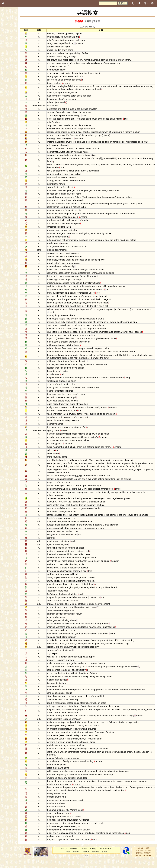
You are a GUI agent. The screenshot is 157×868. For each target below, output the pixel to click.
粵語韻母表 (8, 65)
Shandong (108, 741)
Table (91, 507)
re (58, 763)
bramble (82, 609)
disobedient (60, 197)
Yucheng (80, 481)
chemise (88, 632)
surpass (89, 142)
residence (122, 216)
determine (99, 142)
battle (57, 777)
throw (63, 328)
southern (98, 675)
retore (104, 296)
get (93, 491)
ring (72, 805)
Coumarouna (61, 596)
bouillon (59, 371)
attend (60, 560)
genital (89, 371)
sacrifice (59, 760)
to (65, 63)
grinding (97, 842)
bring (87, 469)
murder (58, 246)
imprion (83, 400)
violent (81, 612)
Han (57, 734)
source (76, 371)
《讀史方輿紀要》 (11, 97)
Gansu (114, 533)
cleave (64, 73)
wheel (65, 122)
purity (85, 596)
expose (58, 659)
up (97, 112)
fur (81, 619)
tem (98, 579)
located (108, 780)
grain (64, 780)
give (92, 216)
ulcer (90, 556)
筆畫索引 (7, 43)
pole (86, 266)
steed (89, 818)
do (81, 263)
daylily (65, 586)
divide (58, 279)
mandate (78, 668)
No (68, 507)
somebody (68, 213)
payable (63, 675)
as (74, 842)
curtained (74, 718)
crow (64, 106)
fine (57, 446)
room (72, 132)
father (58, 40)
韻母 (10, 80)
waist (73, 649)
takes (109, 206)
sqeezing (86, 286)
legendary (61, 832)
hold (57, 56)
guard (70, 809)
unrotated (76, 583)
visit (57, 665)
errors (89, 420)
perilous (90, 612)
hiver (92, 115)
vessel (66, 390)
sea (69, 125)
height (75, 495)
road (77, 463)
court (93, 132)
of (84, 33)
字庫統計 (87, 857)
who (128, 161)
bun (110, 536)
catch (82, 96)
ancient (62, 358)
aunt (85, 173)
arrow (79, 380)
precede (59, 63)
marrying (64, 763)
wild (88, 579)
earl (85, 40)
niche (95, 848)
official (77, 86)
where (82, 206)
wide (76, 488)
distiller (58, 527)
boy (82, 371)
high (73, 56)
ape (99, 437)
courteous (66, 430)
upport (111, 299)
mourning (89, 236)
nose (71, 348)
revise (78, 478)
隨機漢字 (97, 857)
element (110, 507)
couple (58, 177)
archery (99, 129)
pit (60, 481)
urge (76, 263)
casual (58, 632)
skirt (78, 233)
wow (82, 99)
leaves (138, 520)
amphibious (63, 616)
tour (152, 698)
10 (81, 642)
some (87, 216)
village (138, 724)
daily (72, 632)
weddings (129, 760)
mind (107, 514)
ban (111, 450)
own (73, 338)
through (103, 341)
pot (116, 481)
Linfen (76, 744)
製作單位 (80, 860)
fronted (65, 718)
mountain (59, 216)
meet (82, 517)
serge (64, 407)
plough (100, 724)
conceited (64, 498)
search (75, 276)
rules (116, 504)
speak (70, 115)
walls (94, 463)
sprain (58, 702)
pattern (98, 450)
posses (147, 335)
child (57, 37)
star (59, 361)
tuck (87, 309)
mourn (60, 783)
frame (121, 380)
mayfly (87, 622)
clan (64, 410)
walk (103, 711)
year (64, 43)
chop (57, 73)
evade (121, 325)
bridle (65, 802)
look (84, 478)
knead (60, 321)
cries (76, 99)
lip (82, 269)
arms (108, 276)
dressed (99, 536)
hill (71, 223)
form (103, 86)
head (68, 56)
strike (76, 73)
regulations (126, 504)
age (121, 60)
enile (81, 550)
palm (114, 351)
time (76, 682)
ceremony (86, 60)
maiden (82, 410)
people (79, 570)
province (122, 533)
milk (57, 148)
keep (88, 325)
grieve (70, 783)
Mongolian (88, 380)
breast (73, 148)
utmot (88, 80)
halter (72, 802)
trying (75, 80)
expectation (142, 731)
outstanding (71, 361)
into (112, 355)
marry (138, 760)
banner (77, 358)
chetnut (109, 606)
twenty (129, 60)
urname (87, 43)
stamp (84, 272)
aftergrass (65, 593)
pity (117, 498)
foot (68, 417)
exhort (70, 263)
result (80, 842)
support (58, 309)
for (119, 86)
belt (115, 309)
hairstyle (66, 37)
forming (80, 556)
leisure (110, 481)
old (59, 377)
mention (83, 430)
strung (73, 672)
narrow (58, 485)
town (90, 741)
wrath (102, 566)
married (59, 170)
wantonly (59, 256)
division (90, 511)
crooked (83, 390)
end (68, 380)
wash (57, 413)
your (84, 86)
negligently (79, 325)
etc (136, 312)
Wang (81, 818)
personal (68, 158)
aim (87, 727)
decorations (92, 158)
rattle (73, 374)
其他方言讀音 (9, 86)
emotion (79, 566)
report (63, 662)
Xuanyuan (89, 721)
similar (88, 437)
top (56, 119)
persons (108, 698)
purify (101, 417)
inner (113, 636)
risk (104, 289)
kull (133, 119)
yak (93, 358)
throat (67, 66)
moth (63, 626)
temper (90, 351)
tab (80, 394)
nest (63, 511)
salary (58, 43)
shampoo (76, 413)
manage (59, 302)
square (70, 230)
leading (114, 790)
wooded (65, 223)
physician (101, 206)
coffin (116, 652)
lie (56, 639)
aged (57, 550)
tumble (89, 328)
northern (110, 200)
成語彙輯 (7, 100)
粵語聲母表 (8, 62)
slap (105, 351)
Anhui (125, 780)
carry (57, 292)
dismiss (66, 351)
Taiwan (92, 576)
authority (80, 338)
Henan (84, 423)
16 (72, 507)
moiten (86, 413)
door (57, 397)
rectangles (108, 504)
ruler (145, 161)
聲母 (6, 80)
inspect (147, 475)
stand (60, 688)
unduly (76, 655)
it (127, 485)
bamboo (98, 390)
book (57, 642)
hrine (102, 848)
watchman (64, 374)
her (105, 685)
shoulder (95, 279)
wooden (79, 266)
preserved (70, 563)
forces (62, 80)
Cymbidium (113, 596)
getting (109, 485)
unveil (103, 279)
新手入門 (68, 857)
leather (77, 809)
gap (96, 119)
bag (65, 233)
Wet (145, 675)
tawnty (58, 586)
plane (71, 70)
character (74, 514)
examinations (121, 799)
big (76, 629)
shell (73, 520)
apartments (140, 790)
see (57, 682)
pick (139, 355)
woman (64, 148)
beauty (58, 183)
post (83, 351)
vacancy (100, 511)
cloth (73, 645)
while (103, 485)
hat (56, 60)
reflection (113, 475)
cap (68, 60)
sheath (84, 520)
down (122, 361)
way (115, 132)
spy (56, 662)
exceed (65, 53)
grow (57, 593)
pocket (94, 312)
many (137, 167)
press (67, 335)
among (102, 89)
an (89, 86)
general (90, 790)
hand (101, 302)
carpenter (61, 70)
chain (81, 450)
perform (59, 325)
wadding (100, 652)
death (81, 296)
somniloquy (60, 115)
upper (104, 649)
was (133, 161)
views (131, 312)
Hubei (100, 750)
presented (63, 678)
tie (61, 289)
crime (79, 675)
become (132, 469)
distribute (119, 466)
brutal (57, 612)
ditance (125, 495)
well (58, 223)
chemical (101, 507)
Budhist (58, 47)
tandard (106, 770)
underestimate (62, 269)
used (64, 50)
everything (96, 355)
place (89, 125)
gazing (96, 475)
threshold (59, 790)
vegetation (77, 216)
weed (74, 609)
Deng (67, 750)
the (87, 109)
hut (106, 390)
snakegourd (100, 380)
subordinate (96, 655)
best (82, 249)
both (72, 299)
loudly (73, 96)
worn (107, 236)
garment (65, 629)
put (68, 63)
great (69, 200)
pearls (67, 672)
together (71, 289)
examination (83, 799)
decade (75, 642)
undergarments (81, 636)
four (86, 570)
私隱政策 (90, 860)
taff (70, 377)
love (57, 259)
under (116, 718)
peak (86, 226)
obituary (59, 668)
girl (78, 596)
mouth (79, 109)
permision (98, 338)
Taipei (81, 576)
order (80, 387)
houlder (122, 570)
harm (86, 197)
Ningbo (112, 463)
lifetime (101, 642)
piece (77, 33)
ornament (62, 443)
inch (61, 206)
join (56, 80)
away (77, 142)
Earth (93, 200)
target (89, 129)
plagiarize (117, 276)
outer (131, 649)
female (98, 410)
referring (124, 132)
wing (57, 543)
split (71, 73)
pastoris (93, 606)
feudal (69, 737)
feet (68, 708)
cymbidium (101, 596)
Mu (76, 818)
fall (84, 328)
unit (67, 770)
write (57, 514)
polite (109, 132)
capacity (139, 463)
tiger (92, 616)
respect (67, 259)
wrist (76, 206)
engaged (62, 76)
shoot (57, 469)
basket (65, 83)
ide (114, 292)
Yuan (132, 724)
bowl (124, 475)
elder (65, 40)
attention (95, 96)
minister (60, 86)
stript (78, 579)
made (84, 358)
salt (56, 481)
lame (88, 705)
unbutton (90, 649)
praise (103, 299)
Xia (76, 135)
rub (69, 321)
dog (57, 430)
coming (112, 60)
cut (56, 66)
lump (57, 125)
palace (137, 200)
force (124, 142)
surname (61, 155)
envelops (97, 520)
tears (63, 602)
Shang (58, 164)
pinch (57, 305)
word (59, 50)
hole (110, 511)
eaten (80, 593)
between (73, 89)
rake (93, 331)
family (58, 410)
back (81, 318)
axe (63, 777)
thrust (101, 309)
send (71, 249)
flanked (84, 463)
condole (81, 783)
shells (58, 672)
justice (102, 132)
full (60, 367)
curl (72, 269)
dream (77, 203)
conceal (82, 335)
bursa (85, 606)
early (72, 138)
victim (97, 286)
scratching (60, 556)
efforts (86, 76)
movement (60, 109)
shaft (89, 724)
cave (70, 511)
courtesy (65, 460)
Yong (100, 463)
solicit (64, 249)
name (79, 50)
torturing (61, 286)
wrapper (80, 645)
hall (56, 132)
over (82, 279)
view (92, 495)
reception (64, 132)
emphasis (148, 498)
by (119, 142)
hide (95, 309)
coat (63, 403)
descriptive (60, 99)
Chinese (91, 135)
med (141, 206)
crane (75, 403)
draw (57, 296)
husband (82, 89)
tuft (86, 37)
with (76, 348)
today (75, 423)
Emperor (82, 828)
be (82, 73)
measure (59, 315)
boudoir (80, 786)
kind (152, 358)
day (89, 367)
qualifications (75, 43)
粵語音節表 (8, 60)
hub (57, 715)
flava (85, 586)
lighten (78, 711)
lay (142, 498)
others (146, 312)
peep (98, 495)
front (84, 233)
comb (57, 387)
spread (108, 325)
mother (144, 132)
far (110, 495)
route (92, 698)
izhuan (110, 440)
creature (71, 832)
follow (96, 711)
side (77, 331)
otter (66, 437)
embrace (109, 331)
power (110, 263)
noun (64, 741)
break (92, 345)
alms (65, 540)
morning (59, 138)
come (60, 213)
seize (130, 142)
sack (75, 533)
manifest (91, 466)
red (66, 536)
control (67, 302)
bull (60, 129)
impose (118, 312)
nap (71, 485)
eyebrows (85, 838)
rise (84, 466)
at (124, 60)
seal (67, 514)
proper (58, 741)
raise (57, 708)
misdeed (77, 659)
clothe (122, 341)
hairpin (94, 443)
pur (72, 692)
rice (82, 527)
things (66, 318)
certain (117, 469)
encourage (60, 263)
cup (84, 299)
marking (96, 60)
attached (72, 443)
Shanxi (92, 737)
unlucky (59, 727)
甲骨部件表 (8, 46)
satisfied (100, 757)
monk (57, 540)
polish (108, 417)
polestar (119, 200)
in (78, 37)
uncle (79, 40)
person (66, 239)
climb (64, 711)
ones (120, 167)
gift (56, 678)
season (69, 135)
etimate (69, 315)
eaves (58, 200)
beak (109, 832)
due (85, 566)
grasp (65, 142)
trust (82, 655)
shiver (83, 112)
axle (107, 724)
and (89, 89)
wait (72, 102)
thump (109, 321)
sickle (57, 780)
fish (72, 109)
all (97, 263)
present (102, 200)
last (141, 161)
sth (79, 292)
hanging (59, 825)
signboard (67, 282)
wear (75, 292)
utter (127, 466)
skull (81, 119)
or (71, 47)
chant (67, 47)
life (114, 289)
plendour (76, 446)
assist (81, 309)
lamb (57, 583)
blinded (135, 485)
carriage (84, 718)
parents (79, 197)
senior (72, 665)
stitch (76, 517)
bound (74, 37)
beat (77, 272)
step (90, 711)
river (67, 423)
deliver (109, 466)
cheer (110, 272)
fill (90, 593)
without (68, 216)
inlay (92, 305)
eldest (78, 190)
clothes (80, 312)
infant (126, 119)
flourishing (90, 757)
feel (64, 472)
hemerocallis (76, 586)
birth (83, 367)
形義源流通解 (9, 52)
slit (77, 384)
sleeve (82, 629)
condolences (103, 783)
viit (94, 678)
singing (88, 498)
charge (113, 302)
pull (62, 296)
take (71, 142)
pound (83, 345)
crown (62, 60)
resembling (81, 616)
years (78, 138)
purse (57, 533)
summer (59, 135)
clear (60, 698)
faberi (122, 596)
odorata (72, 596)
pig (56, 433)
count (91, 40)
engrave (91, 514)
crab (81, 622)
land (83, 583)
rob (82, 142)
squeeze (59, 335)
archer (58, 805)
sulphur (58, 507)
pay (78, 665)
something (118, 485)
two (81, 37)
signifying (103, 63)
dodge (77, 702)
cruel (64, 612)
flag (68, 358)
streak (65, 456)
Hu (87, 835)
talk (90, 203)
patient (120, 206)
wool (112, 361)
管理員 (90, 864)
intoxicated (111, 757)
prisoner (68, 400)
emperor (95, 86)
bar (62, 125)
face (105, 73)
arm (69, 292)
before (141, 243)
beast (81, 437)
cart (92, 715)
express (134, 466)
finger (106, 286)
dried (57, 563)
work (131, 289)
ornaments (126, 652)
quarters (66, 583)
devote (73, 76)
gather (83, 331)
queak (72, 433)
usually (146, 760)
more (73, 570)
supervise (60, 478)
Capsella (77, 606)
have (139, 335)
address (113, 86)
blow (59, 348)
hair (91, 361)
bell (63, 463)
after (70, 367)
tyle (101, 158)
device (69, 286)
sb (70, 99)
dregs (74, 527)
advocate (71, 501)
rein (57, 802)
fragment (65, 450)
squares (95, 504)
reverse (89, 296)
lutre (64, 453)
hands (71, 272)
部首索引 (7, 40)
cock (57, 106)
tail (98, 358)
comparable (116, 675)
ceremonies (81, 760)
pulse (128, 206)
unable (78, 485)
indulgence (130, 675)
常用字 (92, 21)
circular (67, 715)
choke (68, 305)
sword (58, 266)
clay (72, 266)
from (72, 351)
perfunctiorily (139, 325)
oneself (98, 351)
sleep (85, 115)
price (93, 364)
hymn (76, 47)
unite (68, 80)
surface (92, 109)
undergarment (110, 632)
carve (83, 514)
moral (88, 530)
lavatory (150, 718)
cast (57, 328)
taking (100, 685)
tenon (57, 394)
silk (70, 536)
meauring (133, 380)
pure (57, 530)
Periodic (84, 507)
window (58, 721)
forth (67, 466)
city (118, 463)
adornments (79, 158)
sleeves (111, 341)
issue (57, 466)
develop (71, 469)
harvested (78, 780)
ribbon (75, 536)
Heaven (68, 668)
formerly (59, 89)
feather (101, 361)
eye (66, 129)
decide (109, 142)
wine (70, 760)
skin (73, 556)
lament (69, 296)
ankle (70, 702)
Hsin (116, 161)
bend (60, 102)
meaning (59, 33)
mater (85, 543)
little (70, 371)
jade (87, 33)
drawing (87, 504)
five (71, 226)
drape (76, 279)
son (58, 685)
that (90, 520)
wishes (88, 249)
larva (75, 622)
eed (88, 602)
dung (57, 83)
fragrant (59, 233)
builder (112, 380)
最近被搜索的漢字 (110, 857)
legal (57, 190)
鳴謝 (72, 860)
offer (88, 783)
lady (57, 629)
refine (96, 420)
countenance (82, 475)
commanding (79, 790)
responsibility (82, 53)
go (118, 289)
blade (68, 766)
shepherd (59, 606)
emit (64, 469)
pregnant (108, 312)
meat (84, 563)
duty (71, 325)
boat (64, 576)
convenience (69, 253)
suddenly (59, 96)
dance (100, 272)
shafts (58, 724)
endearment (147, 86)
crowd (74, 335)
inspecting (60, 475)
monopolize (66, 355)
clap (59, 272)
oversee (69, 478)
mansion (76, 200)
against (92, 73)
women (81, 183)
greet (67, 96)
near (65, 481)
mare (69, 599)
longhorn (59, 622)
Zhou (81, 747)
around (132, 335)
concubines (146, 167)
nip (63, 305)
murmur (61, 203)
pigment (65, 838)
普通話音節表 (9, 83)
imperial (129, 200)
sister (95, 167)
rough (58, 407)
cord (83, 579)
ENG (13, 33)
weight (76, 770)
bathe (88, 417)
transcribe (65, 276)
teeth (69, 842)
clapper (71, 384)
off (76, 66)
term (136, 86)
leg (84, 708)
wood (90, 390)
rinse (94, 417)
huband (79, 170)
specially (59, 655)
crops (70, 780)
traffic (69, 698)
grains (67, 527)
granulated (96, 481)
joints (108, 520)
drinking (59, 390)
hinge (63, 397)
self (56, 498)
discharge (144, 466)
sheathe (110, 642)
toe (74, 688)
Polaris (86, 200)
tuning (98, 770)
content (84, 256)
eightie (73, 553)
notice (58, 282)
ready (96, 289)
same (72, 170)
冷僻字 (101, 21)
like (129, 358)
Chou (104, 161)
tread (91, 272)
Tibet (75, 407)
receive (86, 213)
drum (81, 384)
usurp (57, 53)
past (70, 659)
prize (78, 60)
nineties (73, 550)
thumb (66, 805)
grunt (62, 433)
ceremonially (92, 63)
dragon (58, 848)
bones (114, 119)
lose (96, 328)
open (69, 279)
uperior (72, 246)
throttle (85, 305)
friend (115, 89)
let (106, 731)
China (64, 226)
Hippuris (59, 599)
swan (82, 835)
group (106, 135)
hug (118, 335)
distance (59, 692)
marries (76, 685)
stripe (57, 619)
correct (76, 420)
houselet (87, 848)
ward (98, 325)
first (73, 60)
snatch (58, 142)
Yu (88, 828)
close (109, 89)
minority (74, 440)
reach (76, 727)
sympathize (129, 498)
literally (77, 341)
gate (78, 724)
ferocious (72, 612)
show (140, 469)
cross (74, 708)
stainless (65, 530)
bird (82, 495)
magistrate (115, 724)
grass (61, 579)
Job (57, 602)
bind (57, 289)
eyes (71, 488)
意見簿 (108, 860)
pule (96, 560)
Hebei (79, 734)
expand (80, 469)
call (61, 665)
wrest (137, 142)
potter (58, 122)
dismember (63, 731)
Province (118, 741)
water (102, 109)
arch (136, 60)
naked (61, 649)
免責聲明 (99, 860)
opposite (103, 216)
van (76, 400)
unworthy (94, 731)
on (72, 63)
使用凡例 (77, 857)
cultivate (74, 530)
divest (80, 649)
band (88, 809)
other (131, 731)
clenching (109, 842)
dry (56, 579)
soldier (88, 652)
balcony (141, 718)
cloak (69, 403)
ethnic (99, 135)
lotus (83, 602)
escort (58, 400)
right (86, 73)
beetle (67, 622)
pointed (62, 380)
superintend (78, 302)
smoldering (60, 566)
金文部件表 (8, 49)
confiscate (88, 276)
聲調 (14, 80)
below (67, 206)
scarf (66, 645)
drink (57, 757)
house (82, 511)
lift (56, 705)
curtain (71, 233)
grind (116, 417)
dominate (77, 355)
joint (75, 394)
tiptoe (82, 705)
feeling (58, 472)
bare (68, 845)
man (104, 60)
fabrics (58, 536)
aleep (135, 842)
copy (57, 276)
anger (93, 566)
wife (94, 89)
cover (63, 642)
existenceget (101, 469)
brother (72, 40)
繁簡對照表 (8, 102)
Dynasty (82, 135)
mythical (74, 437)
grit (59, 842)
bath (69, 420)
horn (101, 616)
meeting (79, 132)
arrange (80, 56)
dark (59, 838)
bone (57, 822)
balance (109, 328)
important (79, 498)
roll (95, 296)
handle (71, 463)
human (86, 832)
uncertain (68, 33)
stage (124, 469)
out (124, 289)
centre (76, 129)
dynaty (66, 164)
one (72, 50)
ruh (102, 593)
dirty (105, 655)
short (83, 491)
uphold (62, 501)
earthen (77, 540)
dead (63, 822)
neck (111, 672)
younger (67, 92)
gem (122, 417)
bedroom (70, 786)
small (64, 533)
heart (76, 256)
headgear (69, 236)
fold (96, 276)
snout (57, 626)
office (94, 53)
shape (67, 848)
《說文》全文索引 (11, 94)
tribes (106, 675)
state (75, 737)
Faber (92, 596)
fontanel (89, 119)
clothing (138, 649)
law (87, 177)
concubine (93, 161)
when (143, 698)
